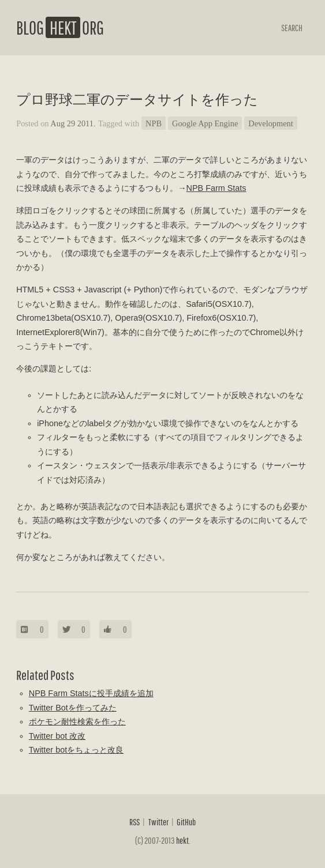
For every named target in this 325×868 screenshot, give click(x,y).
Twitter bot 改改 (57, 736)
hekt (182, 840)
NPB (154, 123)
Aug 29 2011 (72, 123)
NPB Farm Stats (216, 188)
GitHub (186, 822)
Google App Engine (205, 123)
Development (271, 123)
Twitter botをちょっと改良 (76, 750)
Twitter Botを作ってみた (73, 708)
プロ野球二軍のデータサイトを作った (137, 99)
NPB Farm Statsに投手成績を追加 (91, 693)
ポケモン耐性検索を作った (77, 722)
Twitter (158, 822)
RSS (135, 822)
